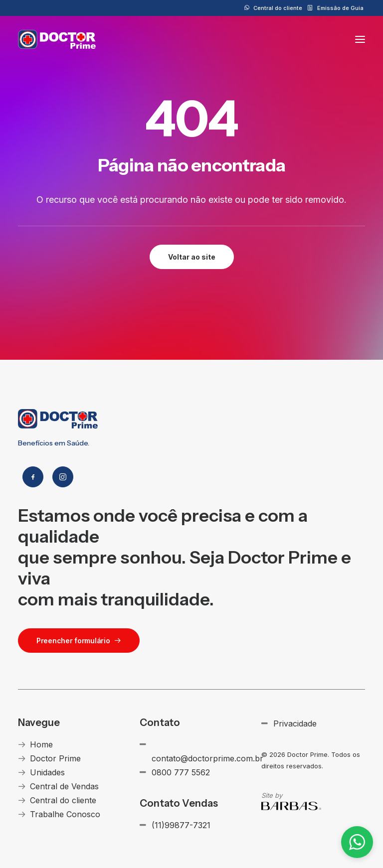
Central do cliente (278, 8)
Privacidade (295, 723)
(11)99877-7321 (181, 825)
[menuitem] (273, 8)
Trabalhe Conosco (65, 814)
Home (41, 744)
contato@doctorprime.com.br (207, 758)
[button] (360, 39)
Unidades (47, 772)
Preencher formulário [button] (79, 641)
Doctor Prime (55, 758)
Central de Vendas (64, 786)
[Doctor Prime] (57, 39)
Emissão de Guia (340, 8)
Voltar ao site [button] (192, 257)
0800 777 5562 (181, 772)
